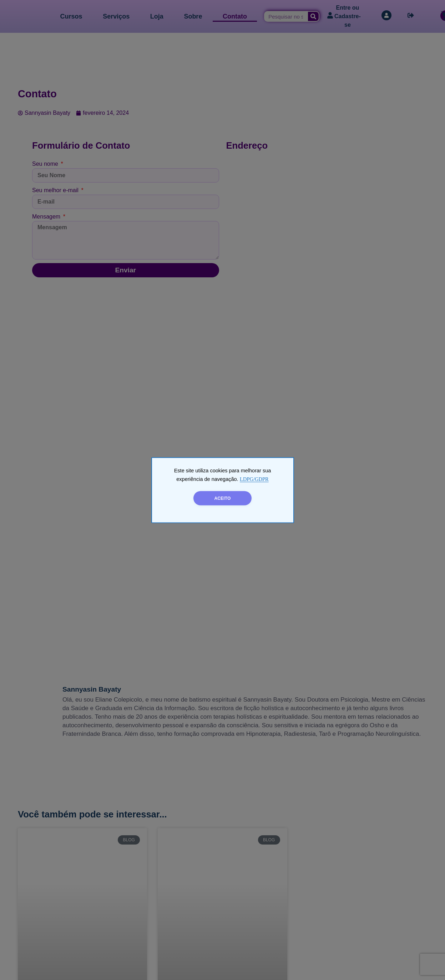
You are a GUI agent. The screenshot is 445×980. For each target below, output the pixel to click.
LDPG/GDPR (254, 479)
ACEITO (222, 498)
